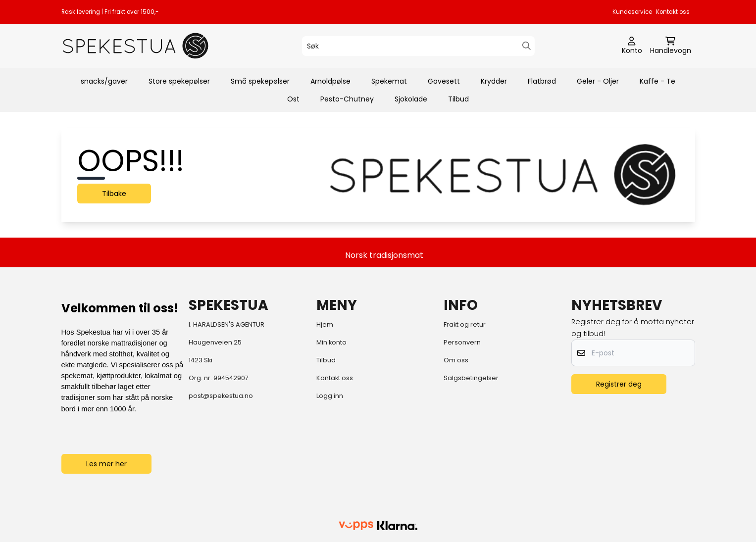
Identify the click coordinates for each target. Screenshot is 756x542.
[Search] (527, 46)
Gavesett (444, 81)
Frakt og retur (465, 324)
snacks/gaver (104, 81)
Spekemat (389, 81)
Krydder (494, 81)
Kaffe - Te (657, 81)
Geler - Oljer (598, 81)
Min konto (331, 342)
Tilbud (458, 99)
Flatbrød (542, 81)
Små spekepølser (260, 81)
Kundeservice (632, 12)
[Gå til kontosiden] (632, 46)
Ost (293, 99)
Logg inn (330, 396)
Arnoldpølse (330, 81)
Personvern (462, 342)
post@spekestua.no (221, 396)
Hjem (325, 324)
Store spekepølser (179, 81)
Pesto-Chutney (347, 99)
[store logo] (136, 46)
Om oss (456, 360)
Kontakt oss (673, 12)
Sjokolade (411, 99)
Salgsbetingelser (471, 378)
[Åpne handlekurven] (671, 46)
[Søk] (418, 46)
